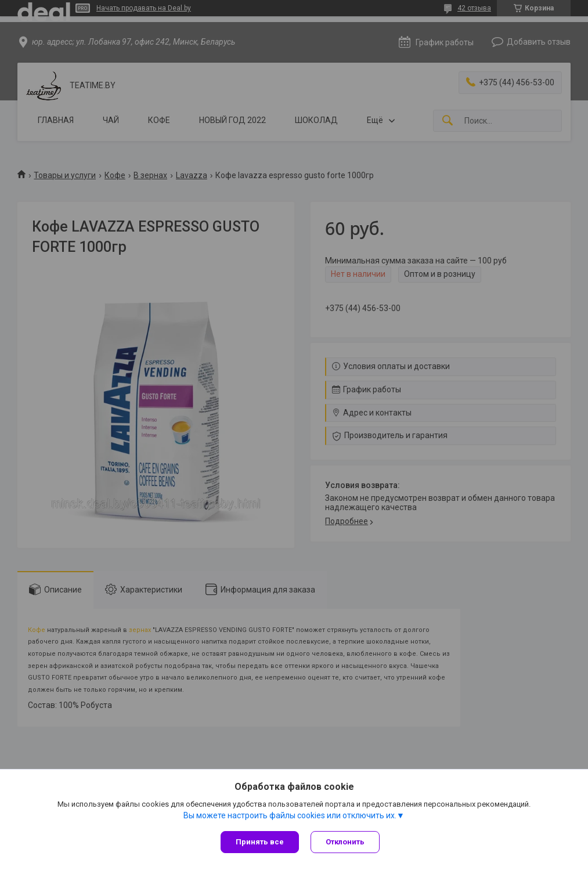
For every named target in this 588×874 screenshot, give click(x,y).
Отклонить (345, 842)
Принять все (260, 842)
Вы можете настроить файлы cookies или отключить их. (290, 815)
